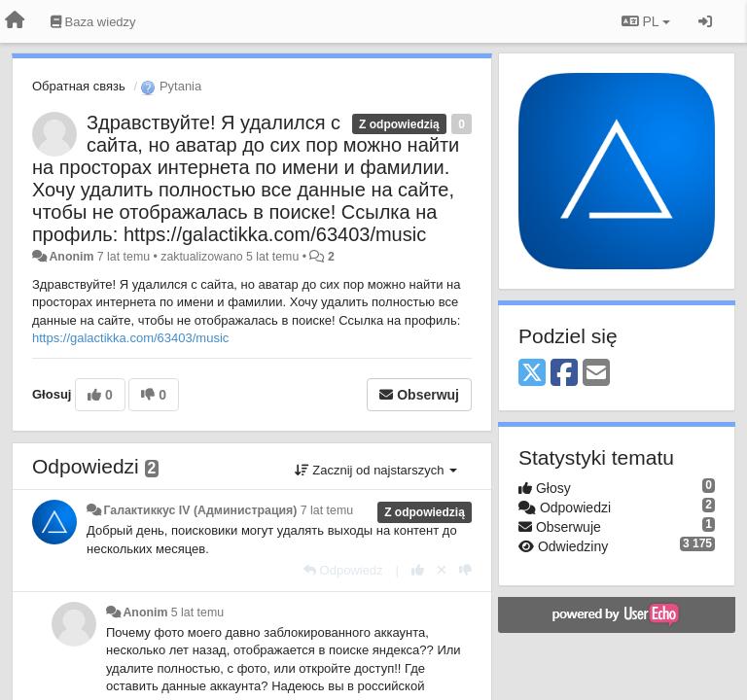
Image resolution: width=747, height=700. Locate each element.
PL (646, 21)
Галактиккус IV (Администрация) (200, 510)
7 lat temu (327, 510)
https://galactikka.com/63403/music (130, 338)
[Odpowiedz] (343, 570)
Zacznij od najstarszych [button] (376, 470)
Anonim (71, 257)
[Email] (596, 374)
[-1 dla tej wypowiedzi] (465, 570)
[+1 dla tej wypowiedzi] (418, 570)
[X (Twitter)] (532, 374)
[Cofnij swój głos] (442, 570)
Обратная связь (79, 86)
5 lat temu (197, 612)
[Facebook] (564, 374)
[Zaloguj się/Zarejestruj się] (705, 21)
